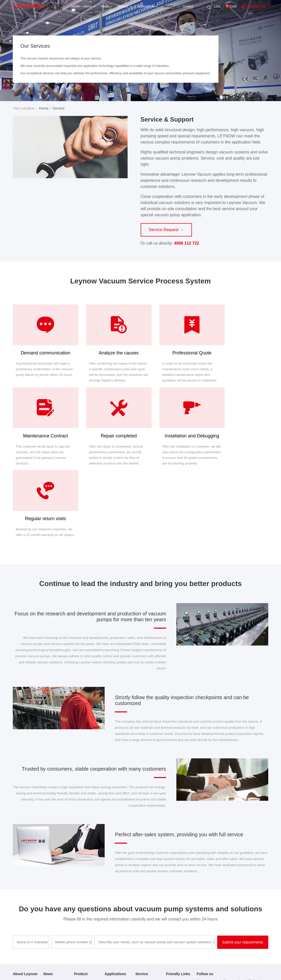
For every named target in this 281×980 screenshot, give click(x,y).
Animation (111, 902)
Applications (139, 6)
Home (69, 6)
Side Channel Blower (88, 942)
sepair (139, 915)
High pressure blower (181, 909)
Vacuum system (177, 928)
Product (117, 6)
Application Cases (25, 915)
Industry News (53, 909)
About (81, 6)
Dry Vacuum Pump (87, 922)
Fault (139, 902)
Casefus (110, 909)
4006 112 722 (254, 6)
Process (141, 909)
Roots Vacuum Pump (88, 928)
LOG (217, 6)
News (98, 6)
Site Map (19, 929)
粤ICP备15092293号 (177, 973)
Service (162, 6)
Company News (54, 902)
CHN (231, 6)
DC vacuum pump (178, 935)
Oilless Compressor (87, 935)
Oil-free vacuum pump (181, 902)
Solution (110, 915)
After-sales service (25, 909)
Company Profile (24, 902)
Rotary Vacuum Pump (89, 915)
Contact (181, 6)
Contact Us (20, 922)
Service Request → (166, 230)
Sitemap (199, 973)
